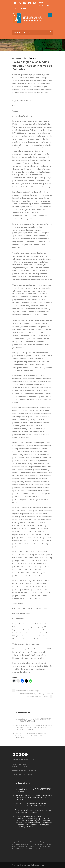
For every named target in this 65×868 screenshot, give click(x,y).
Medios (34, 58)
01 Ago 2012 (18, 58)
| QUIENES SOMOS (43, 5)
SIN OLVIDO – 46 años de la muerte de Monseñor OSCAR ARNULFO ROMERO (30, 735)
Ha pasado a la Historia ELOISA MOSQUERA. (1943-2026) (33, 790)
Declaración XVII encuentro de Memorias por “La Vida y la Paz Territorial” (33, 811)
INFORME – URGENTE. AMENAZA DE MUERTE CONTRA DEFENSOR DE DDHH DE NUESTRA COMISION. (34, 727)
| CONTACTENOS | (20, 8)
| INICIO (40, 2)
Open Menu (50, 15)
